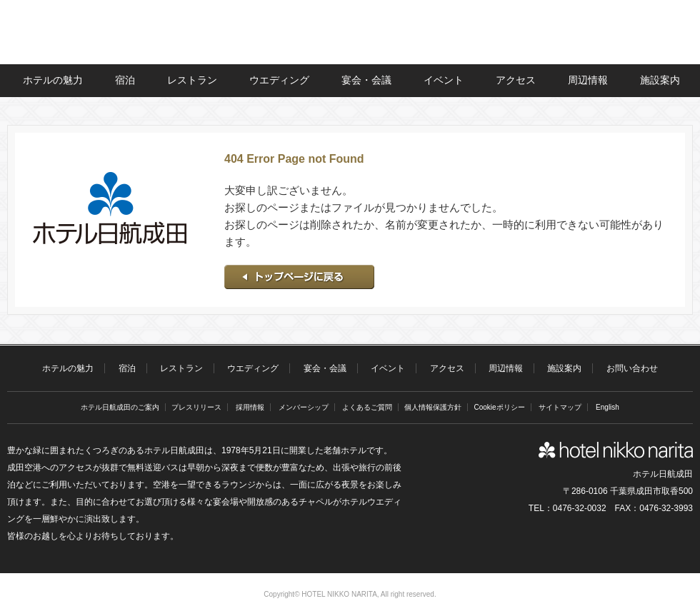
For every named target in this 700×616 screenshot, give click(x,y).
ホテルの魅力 (53, 80)
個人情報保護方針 (433, 407)
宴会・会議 (366, 80)
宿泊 (125, 80)
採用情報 (250, 407)
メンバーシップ (304, 407)
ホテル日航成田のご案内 (120, 407)
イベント (444, 80)
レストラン (192, 80)
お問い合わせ (632, 368)
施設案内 (660, 80)
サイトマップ (560, 407)
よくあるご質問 (367, 407)
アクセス (516, 80)
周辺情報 (588, 80)
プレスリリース (196, 407)
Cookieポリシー (499, 407)
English (607, 407)
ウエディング (279, 80)
